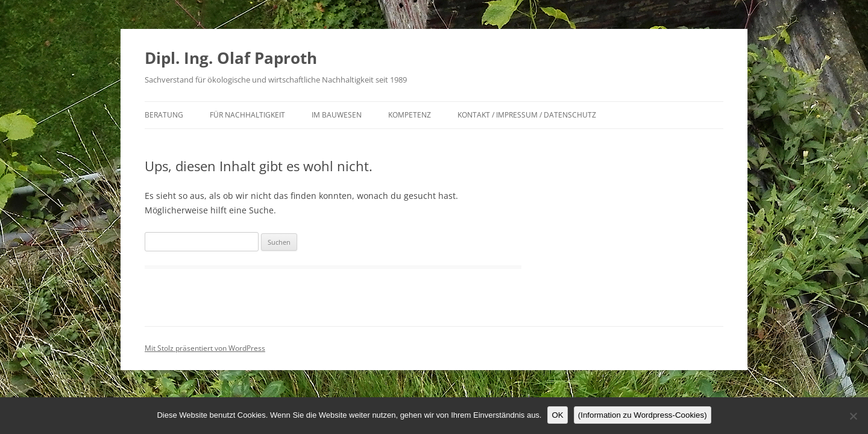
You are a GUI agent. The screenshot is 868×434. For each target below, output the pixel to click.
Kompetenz (410, 115)
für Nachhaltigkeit (247, 115)
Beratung (164, 115)
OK (557, 415)
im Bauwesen (337, 115)
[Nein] (853, 416)
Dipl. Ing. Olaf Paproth (231, 58)
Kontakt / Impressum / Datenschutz (527, 115)
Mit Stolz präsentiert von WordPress (205, 348)
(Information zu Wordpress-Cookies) (643, 415)
